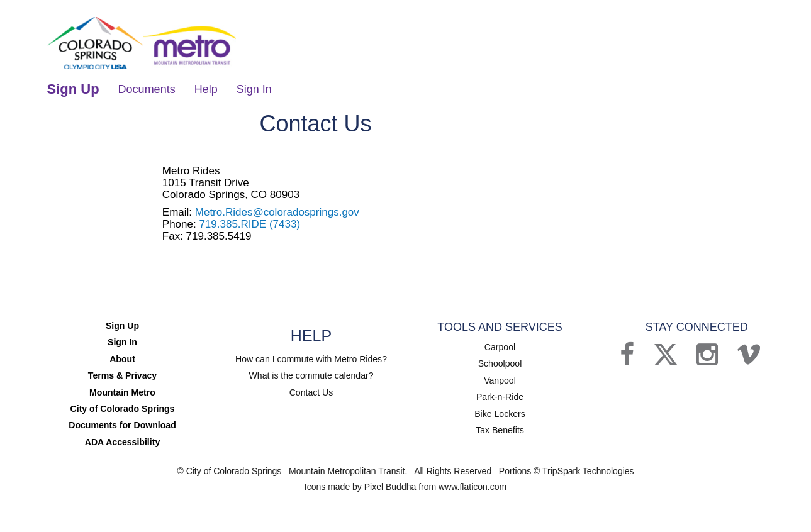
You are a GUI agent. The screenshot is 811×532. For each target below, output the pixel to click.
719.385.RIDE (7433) (249, 223)
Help (206, 88)
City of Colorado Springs (122, 406)
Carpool (500, 345)
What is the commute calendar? (311, 374)
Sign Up (73, 88)
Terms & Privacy (122, 374)
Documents (147, 88)
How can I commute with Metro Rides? (311, 358)
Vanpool (500, 378)
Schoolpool (500, 362)
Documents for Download (123, 423)
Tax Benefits (500, 427)
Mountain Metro (122, 390)
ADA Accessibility (122, 439)
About (122, 357)
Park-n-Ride (500, 394)
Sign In (254, 88)
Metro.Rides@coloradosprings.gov (277, 211)
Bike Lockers (500, 411)
